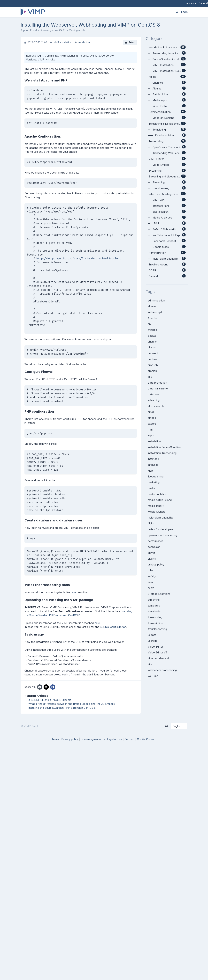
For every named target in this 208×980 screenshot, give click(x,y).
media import (156, 506)
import (152, 435)
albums (152, 306)
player (151, 553)
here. (98, 623)
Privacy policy (70, 739)
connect (153, 353)
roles (151, 570)
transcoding (155, 617)
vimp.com (191, 3)
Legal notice (115, 739)
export (152, 424)
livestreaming (156, 476)
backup (152, 336)
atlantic (152, 330)
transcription (155, 623)
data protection (157, 383)
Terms (55, 739)
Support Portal (29, 30)
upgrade (153, 641)
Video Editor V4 (157, 652)
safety (152, 576)
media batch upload (160, 500)
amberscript (155, 312)
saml (150, 582)
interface (153, 459)
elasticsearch (156, 406)
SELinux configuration (113, 627)
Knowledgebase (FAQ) (53, 30)
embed (152, 418)
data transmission (159, 388)
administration (156, 300)
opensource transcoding (162, 535)
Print (130, 42)
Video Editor (155, 647)
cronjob (152, 371)
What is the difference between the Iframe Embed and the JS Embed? (72, 704)
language (153, 465)
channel (152, 342)
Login (184, 12)
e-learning (154, 400)
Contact (130, 739)
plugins (152, 559)
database (154, 394)
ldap (150, 471)
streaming (154, 600)
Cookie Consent (147, 739)
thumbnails (154, 611)
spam (151, 588)
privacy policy (156, 564)
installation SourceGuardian (164, 447)
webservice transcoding (162, 670)
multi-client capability (161, 518)
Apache (152, 318)
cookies (152, 359)
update (152, 635)
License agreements (93, 739)
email (151, 412)
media (151, 488)
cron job (153, 365)
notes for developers (161, 529)
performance (156, 541)
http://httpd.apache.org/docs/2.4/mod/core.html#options (79, 259)
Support (204, 3)
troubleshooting (157, 629)
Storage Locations (159, 594)
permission (154, 547)
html (150, 430)
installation (84, 42)
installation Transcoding (162, 453)
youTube (153, 676)
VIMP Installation (63, 42)
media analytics (157, 494)
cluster (152, 347)
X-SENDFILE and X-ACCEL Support (50, 700)
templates (154, 606)
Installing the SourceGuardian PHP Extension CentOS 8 (62, 708)
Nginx (151, 523)
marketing (154, 482)
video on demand (158, 658)
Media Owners (157, 512)
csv (150, 377)
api (150, 324)
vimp (151, 664)
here (73, 592)
